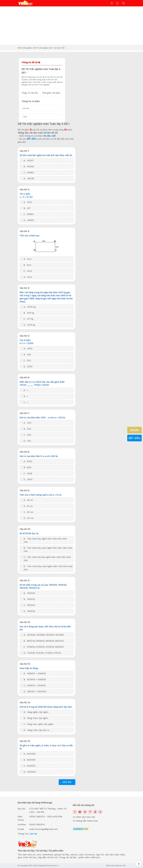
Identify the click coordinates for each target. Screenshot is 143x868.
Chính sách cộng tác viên (116, 865)
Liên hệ (33, 834)
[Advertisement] (71, 26)
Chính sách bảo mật (84, 817)
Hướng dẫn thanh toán (85, 821)
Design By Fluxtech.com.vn (48, 865)
